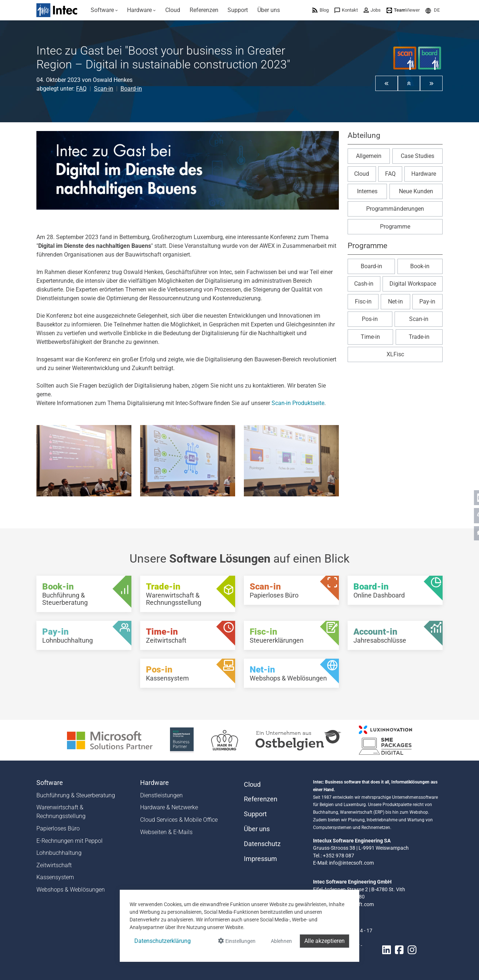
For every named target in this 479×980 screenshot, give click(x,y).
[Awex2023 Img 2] (188, 461)
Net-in (395, 301)
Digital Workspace (413, 284)
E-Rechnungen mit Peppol (70, 841)
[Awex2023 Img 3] (291, 461)
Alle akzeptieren (324, 941)
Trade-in (419, 337)
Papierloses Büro (58, 828)
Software (50, 783)
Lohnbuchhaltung (59, 853)
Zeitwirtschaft (54, 865)
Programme (395, 227)
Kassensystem (55, 877)
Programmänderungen (395, 209)
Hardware (424, 174)
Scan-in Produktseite (298, 403)
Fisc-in (363, 301)
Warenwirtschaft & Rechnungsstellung (61, 812)
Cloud (362, 174)
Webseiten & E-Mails (166, 832)
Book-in (420, 266)
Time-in (370, 337)
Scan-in (104, 89)
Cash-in (364, 284)
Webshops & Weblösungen (71, 890)
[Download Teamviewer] (403, 10)
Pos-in (370, 319)
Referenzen (261, 799)
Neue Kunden (416, 191)
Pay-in (427, 301)
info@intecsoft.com (351, 863)
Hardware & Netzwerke (169, 807)
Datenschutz (262, 844)
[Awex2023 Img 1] (84, 461)
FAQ (81, 89)
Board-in (131, 89)
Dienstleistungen (161, 795)
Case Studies (417, 156)
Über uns (257, 829)
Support (255, 814)
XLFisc (395, 354)
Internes (367, 191)
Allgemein (369, 156)
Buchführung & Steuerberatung (76, 795)
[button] (433, 10)
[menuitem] (104, 10)
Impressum (260, 859)
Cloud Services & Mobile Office (179, 820)
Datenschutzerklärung (163, 941)
